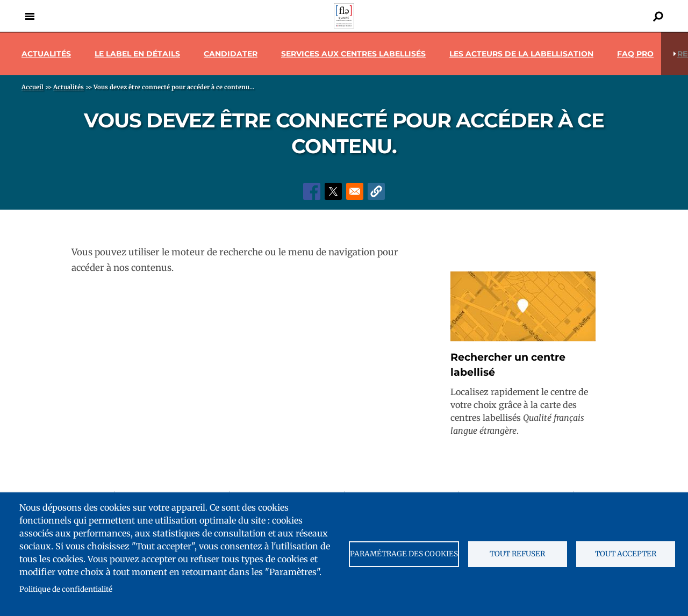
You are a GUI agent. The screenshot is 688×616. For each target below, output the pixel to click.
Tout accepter (626, 554)
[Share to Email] (355, 191)
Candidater (231, 54)
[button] (376, 191)
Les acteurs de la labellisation (521, 54)
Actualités (46, 54)
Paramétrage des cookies (404, 554)
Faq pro (635, 54)
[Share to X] (333, 191)
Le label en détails (137, 54)
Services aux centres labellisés (353, 54)
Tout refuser (517, 554)
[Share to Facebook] (312, 191)
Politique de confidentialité (66, 589)
